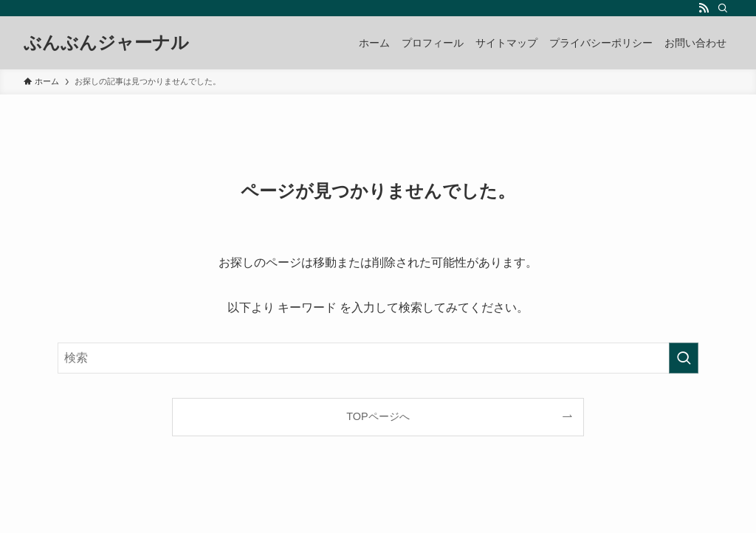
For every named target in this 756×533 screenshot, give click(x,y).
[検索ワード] (378, 358)
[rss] (704, 8)
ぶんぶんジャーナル (106, 43)
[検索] (723, 8)
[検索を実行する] (684, 358)
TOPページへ (378, 416)
